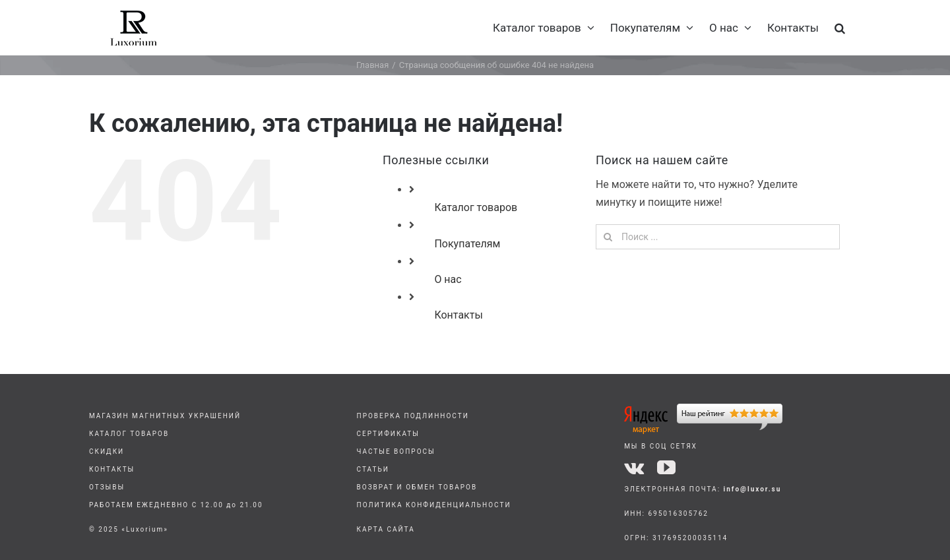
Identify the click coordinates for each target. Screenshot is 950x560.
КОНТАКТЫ (112, 469)
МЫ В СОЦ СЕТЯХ (661, 446)
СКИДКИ (107, 451)
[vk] (634, 468)
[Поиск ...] (718, 237)
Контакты (458, 315)
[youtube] (666, 468)
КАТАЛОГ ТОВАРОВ (129, 434)
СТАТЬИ (373, 469)
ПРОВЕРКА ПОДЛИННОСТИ (413, 416)
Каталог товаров (476, 207)
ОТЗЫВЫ (107, 487)
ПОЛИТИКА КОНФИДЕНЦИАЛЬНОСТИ (434, 505)
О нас (448, 279)
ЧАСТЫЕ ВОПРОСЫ (396, 451)
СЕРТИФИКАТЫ (388, 434)
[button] (840, 28)
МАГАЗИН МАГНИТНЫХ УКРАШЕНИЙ (165, 416)
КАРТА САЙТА (386, 529)
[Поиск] (608, 237)
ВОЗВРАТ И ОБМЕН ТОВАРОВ (417, 487)
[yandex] (703, 409)
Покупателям (467, 244)
